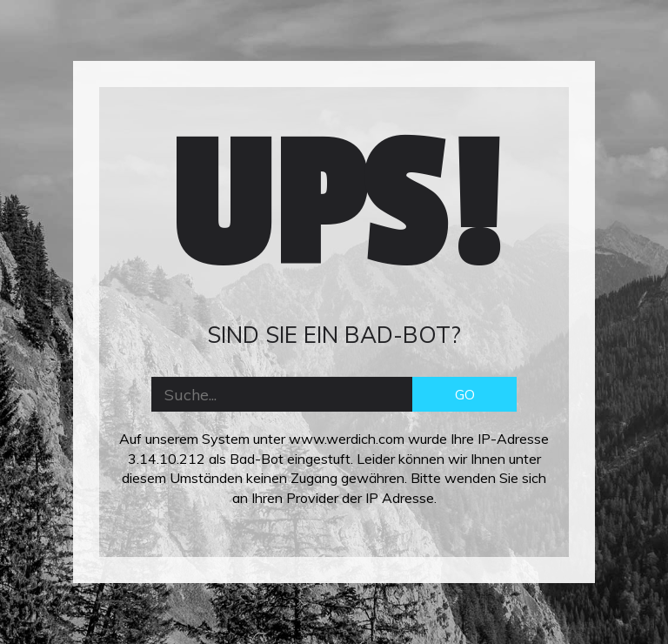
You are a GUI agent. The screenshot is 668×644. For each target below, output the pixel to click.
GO (465, 394)
